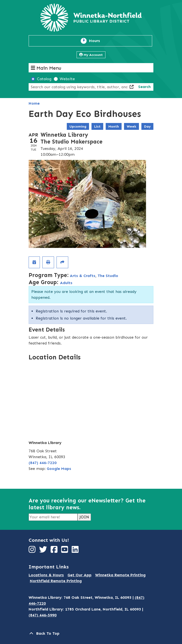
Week (131, 127)
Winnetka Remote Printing (120, 575)
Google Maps (59, 469)
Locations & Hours (46, 575)
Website (67, 79)
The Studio (108, 276)
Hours (97, 41)
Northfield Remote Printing (56, 581)
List (97, 127)
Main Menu (46, 68)
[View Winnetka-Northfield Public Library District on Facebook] (55, 551)
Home (34, 103)
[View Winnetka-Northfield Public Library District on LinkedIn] (76, 551)
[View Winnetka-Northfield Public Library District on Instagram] (33, 551)
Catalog (44, 79)
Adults (66, 283)
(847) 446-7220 (43, 463)
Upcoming (78, 127)
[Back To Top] (91, 633)
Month (114, 127)
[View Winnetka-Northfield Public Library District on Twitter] (44, 551)
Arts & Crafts (83, 276)
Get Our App (80, 575)
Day (147, 127)
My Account (91, 55)
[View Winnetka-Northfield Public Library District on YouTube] (65, 551)
